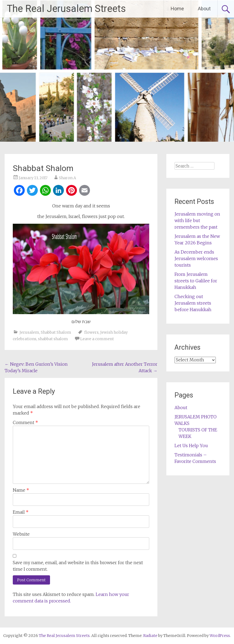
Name (21, 490)
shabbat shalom (53, 339)
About (204, 9)
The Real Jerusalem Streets (66, 9)
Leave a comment (97, 339)
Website (21, 534)
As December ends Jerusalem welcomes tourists (196, 258)
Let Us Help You (191, 446)
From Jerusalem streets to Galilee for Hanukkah (196, 281)
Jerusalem (29, 332)
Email (21, 512)
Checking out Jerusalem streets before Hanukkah (193, 303)
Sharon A (68, 178)
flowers (91, 332)
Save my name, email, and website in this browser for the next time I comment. (78, 566)
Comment (25, 422)
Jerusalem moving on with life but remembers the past (197, 220)
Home (177, 9)
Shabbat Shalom (56, 332)
